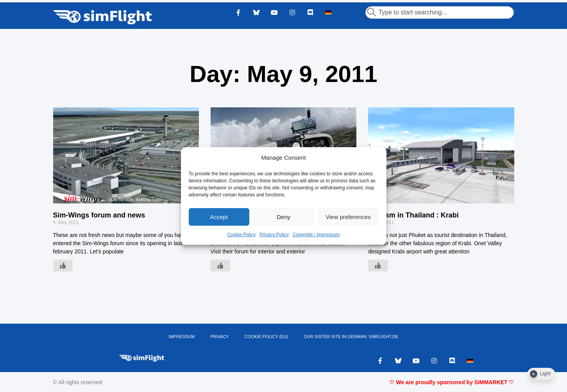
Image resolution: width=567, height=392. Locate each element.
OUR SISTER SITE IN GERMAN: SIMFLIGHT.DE (351, 337)
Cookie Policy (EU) (267, 337)
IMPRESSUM (182, 337)
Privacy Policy (274, 235)
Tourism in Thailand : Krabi (413, 215)
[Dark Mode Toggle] (541, 374)
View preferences (348, 217)
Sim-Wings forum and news (99, 215)
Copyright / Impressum (316, 235)
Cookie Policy (241, 235)
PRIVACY (219, 337)
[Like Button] (63, 265)
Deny (283, 217)
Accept (219, 217)
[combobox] (440, 12)
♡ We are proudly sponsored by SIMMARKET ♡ (452, 382)
